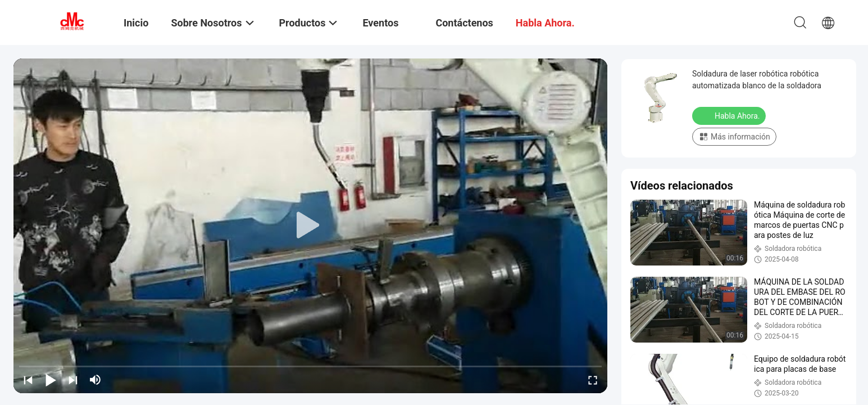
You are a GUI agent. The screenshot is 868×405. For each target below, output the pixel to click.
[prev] (28, 380)
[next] (73, 380)
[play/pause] (51, 380)
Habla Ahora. (730, 115)
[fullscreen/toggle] (593, 380)
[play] (311, 226)
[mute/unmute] (96, 380)
